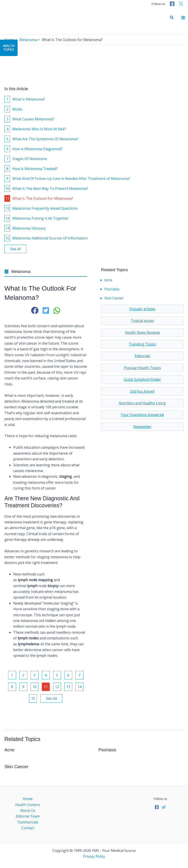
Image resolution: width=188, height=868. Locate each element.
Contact (28, 828)
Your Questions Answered (142, 415)
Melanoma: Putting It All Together (37, 218)
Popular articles (142, 309)
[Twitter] (181, 4)
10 (35, 687)
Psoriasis (112, 289)
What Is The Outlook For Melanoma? (39, 198)
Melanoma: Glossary (25, 228)
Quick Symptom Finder (142, 379)
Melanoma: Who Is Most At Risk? (35, 129)
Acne (108, 280)
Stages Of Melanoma (26, 159)
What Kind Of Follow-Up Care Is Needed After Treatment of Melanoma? (67, 179)
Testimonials (28, 822)
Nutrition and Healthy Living (142, 403)
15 (33, 698)
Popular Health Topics (142, 368)
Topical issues (142, 321)
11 (46, 687)
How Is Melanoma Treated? (31, 169)
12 (57, 687)
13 (68, 687)
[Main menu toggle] (183, 18)
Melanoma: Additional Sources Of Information (46, 238)
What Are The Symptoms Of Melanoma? (41, 139)
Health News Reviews (142, 332)
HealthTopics (9, 48)
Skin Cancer (114, 298)
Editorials (142, 356)
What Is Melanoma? (25, 99)
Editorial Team (28, 816)
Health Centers (28, 805)
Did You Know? (142, 391)
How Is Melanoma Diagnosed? (33, 149)
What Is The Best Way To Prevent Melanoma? (46, 189)
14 (79, 687)
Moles (13, 109)
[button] (172, 18)
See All (16, 249)
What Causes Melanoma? (29, 119)
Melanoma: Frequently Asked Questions (41, 208)
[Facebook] (172, 4)
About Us (28, 810)
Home (28, 799)
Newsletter (142, 427)
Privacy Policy (94, 856)
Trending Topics (142, 344)
